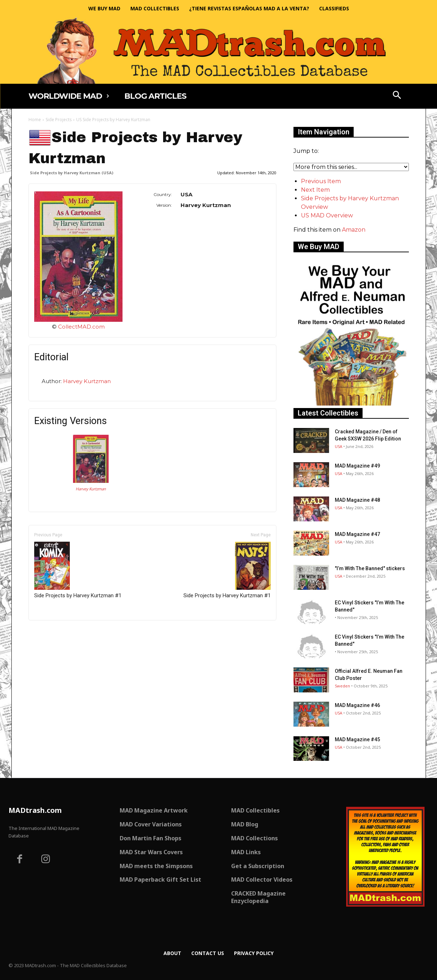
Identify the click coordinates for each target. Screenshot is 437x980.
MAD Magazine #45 (357, 739)
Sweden (342, 686)
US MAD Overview (327, 215)
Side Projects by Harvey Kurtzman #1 (78, 570)
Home (35, 120)
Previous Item (321, 181)
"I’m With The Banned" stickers (370, 568)
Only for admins (53, 632)
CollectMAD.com (81, 327)
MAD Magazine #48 (357, 500)
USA (339, 446)
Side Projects (59, 120)
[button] (397, 96)
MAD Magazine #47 (357, 534)
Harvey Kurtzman (87, 381)
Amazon (354, 230)
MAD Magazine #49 (357, 466)
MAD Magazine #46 (357, 705)
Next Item (315, 190)
